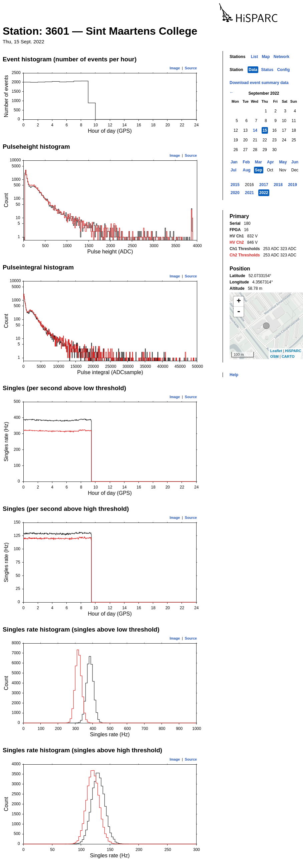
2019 (292, 185)
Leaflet (276, 351)
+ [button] (239, 301)
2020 (235, 193)
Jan (234, 162)
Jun (295, 162)
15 (265, 130)
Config (283, 70)
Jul (233, 170)
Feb (246, 162)
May (283, 162)
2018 (278, 185)
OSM (274, 356)
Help (234, 375)
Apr (270, 162)
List (254, 57)
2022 (264, 193)
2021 (249, 193)
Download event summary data (259, 83)
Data (253, 70)
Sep (259, 170)
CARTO (288, 356)
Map (266, 57)
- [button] (239, 312)
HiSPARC (293, 351)
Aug (246, 170)
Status (267, 70)
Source (191, 68)
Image (175, 68)
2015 (235, 185)
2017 (264, 185)
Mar (258, 162)
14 (255, 130)
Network (281, 57)
